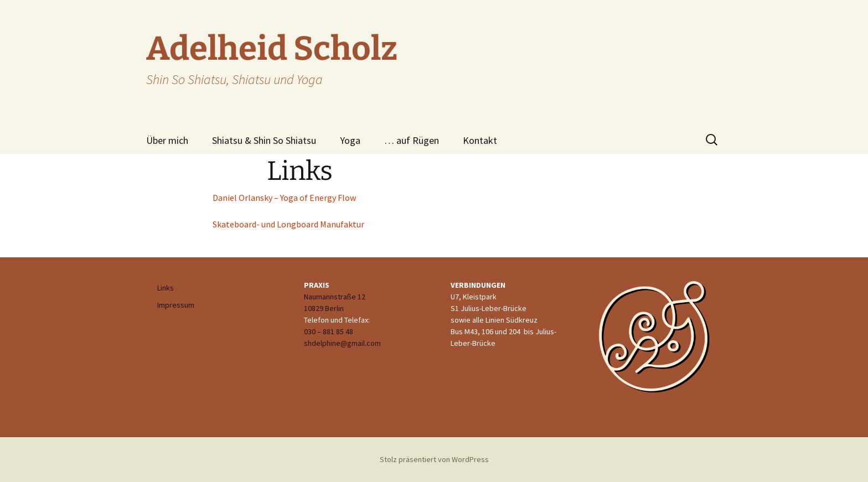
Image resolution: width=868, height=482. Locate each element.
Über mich (167, 140)
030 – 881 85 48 (329, 331)
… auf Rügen (412, 140)
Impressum (176, 305)
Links (166, 288)
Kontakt (480, 140)
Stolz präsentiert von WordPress (434, 459)
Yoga (350, 140)
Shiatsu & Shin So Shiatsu (264, 140)
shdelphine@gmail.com (342, 343)
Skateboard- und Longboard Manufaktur (288, 224)
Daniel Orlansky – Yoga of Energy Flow (284, 198)
